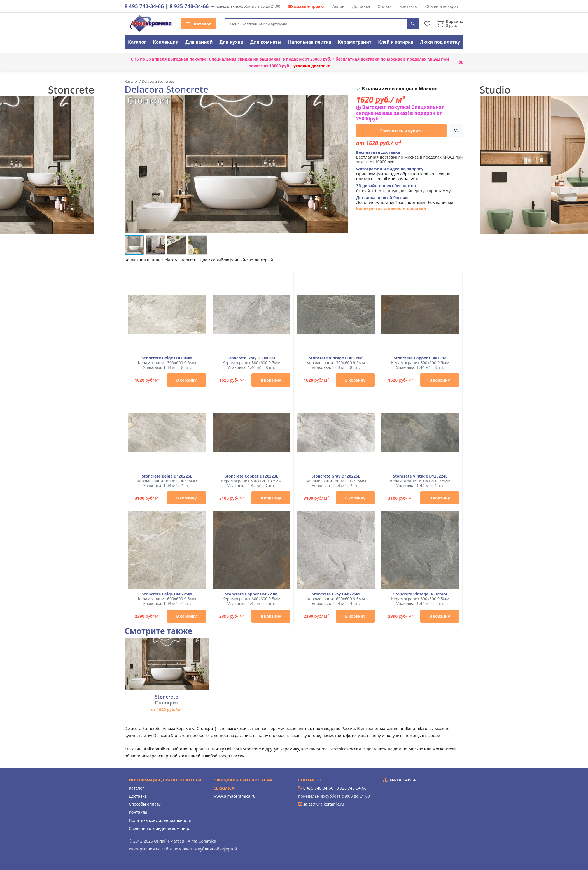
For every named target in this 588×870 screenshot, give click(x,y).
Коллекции (166, 42)
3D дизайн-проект (306, 6)
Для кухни (231, 42)
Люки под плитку (440, 42)
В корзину (186, 380)
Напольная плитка (310, 42)
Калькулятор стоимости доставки (391, 208)
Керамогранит (354, 42)
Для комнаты (266, 42)
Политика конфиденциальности (160, 820)
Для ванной (199, 42)
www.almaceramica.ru (235, 796)
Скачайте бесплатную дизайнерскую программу (403, 188)
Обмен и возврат (442, 6)
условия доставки (312, 66)
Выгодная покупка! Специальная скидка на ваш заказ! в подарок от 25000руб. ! (400, 113)
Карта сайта (400, 780)
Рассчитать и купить (402, 131)
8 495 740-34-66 (144, 6)
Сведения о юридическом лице (159, 828)
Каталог (199, 24)
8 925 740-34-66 (189, 6)
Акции (339, 6)
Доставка (361, 6)
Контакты (409, 6)
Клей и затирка (396, 42)
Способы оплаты (145, 804)
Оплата (385, 6)
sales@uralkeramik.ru (324, 804)
